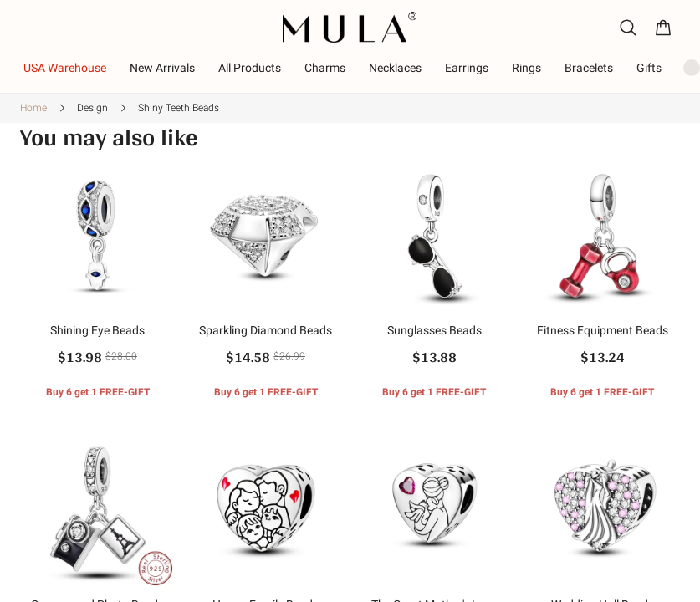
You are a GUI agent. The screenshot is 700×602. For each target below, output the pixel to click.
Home (33, 108)
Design (92, 108)
